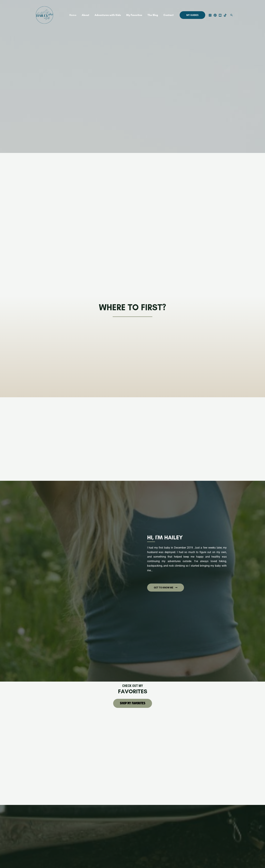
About (85, 15)
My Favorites (134, 15)
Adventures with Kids (108, 15)
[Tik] (225, 15)
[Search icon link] (232, 15)
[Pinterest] (215, 15)
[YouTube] (220, 15)
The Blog (153, 15)
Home (73, 15)
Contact (168, 15)
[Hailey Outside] (44, 15)
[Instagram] (210, 15)
